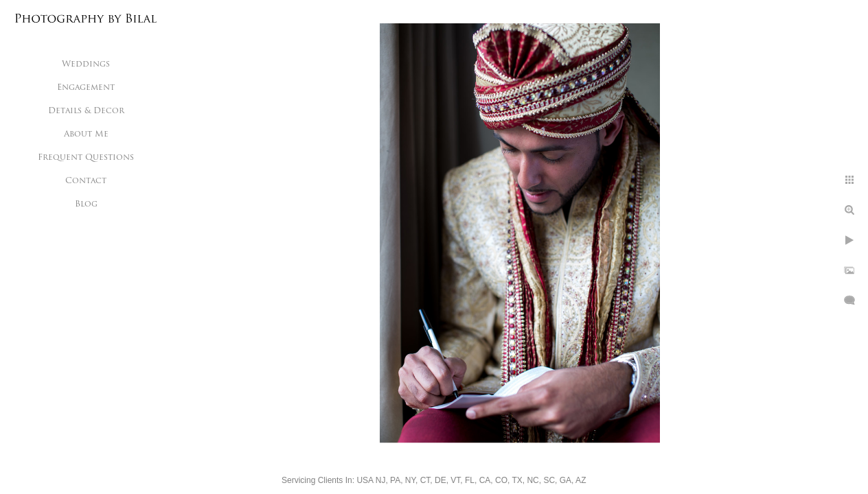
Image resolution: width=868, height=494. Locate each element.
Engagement (86, 88)
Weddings (86, 64)
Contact (86, 181)
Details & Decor (86, 111)
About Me (86, 134)
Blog (86, 204)
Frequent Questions (86, 158)
